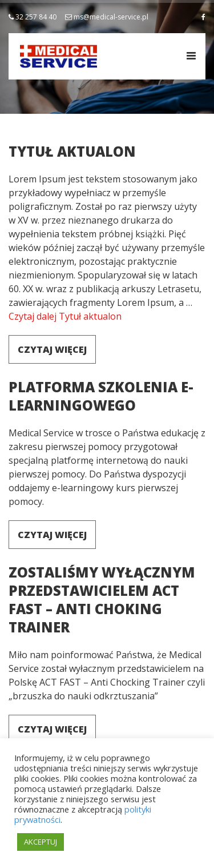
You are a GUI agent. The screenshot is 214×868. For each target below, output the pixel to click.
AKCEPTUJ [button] (41, 842)
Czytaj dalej (65, 316)
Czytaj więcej (52, 349)
